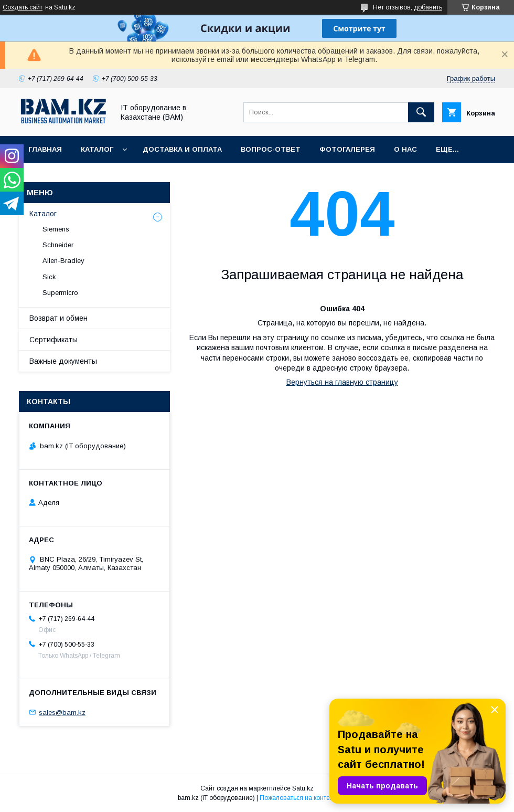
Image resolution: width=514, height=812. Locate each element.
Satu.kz (303, 788)
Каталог (97, 149)
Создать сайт (23, 7)
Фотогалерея (347, 149)
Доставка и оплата (182, 149)
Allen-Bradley (63, 261)
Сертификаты (53, 340)
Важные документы (63, 361)
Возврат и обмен (58, 318)
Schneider (58, 245)
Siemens (56, 229)
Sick (49, 277)
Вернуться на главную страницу (342, 382)
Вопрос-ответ (271, 149)
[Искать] (421, 112)
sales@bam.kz (62, 712)
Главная (45, 149)
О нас (405, 149)
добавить (428, 7)
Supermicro (60, 293)
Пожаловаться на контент (298, 798)
